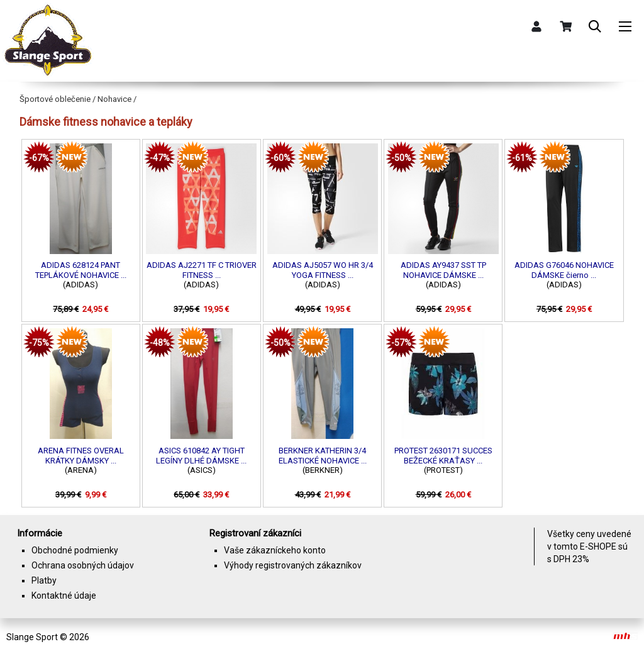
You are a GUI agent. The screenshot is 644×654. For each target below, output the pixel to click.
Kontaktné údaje (64, 596)
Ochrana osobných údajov (83, 565)
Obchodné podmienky (75, 550)
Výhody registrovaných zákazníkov (293, 565)
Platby (44, 580)
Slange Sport (32, 637)
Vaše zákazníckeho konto (275, 550)
